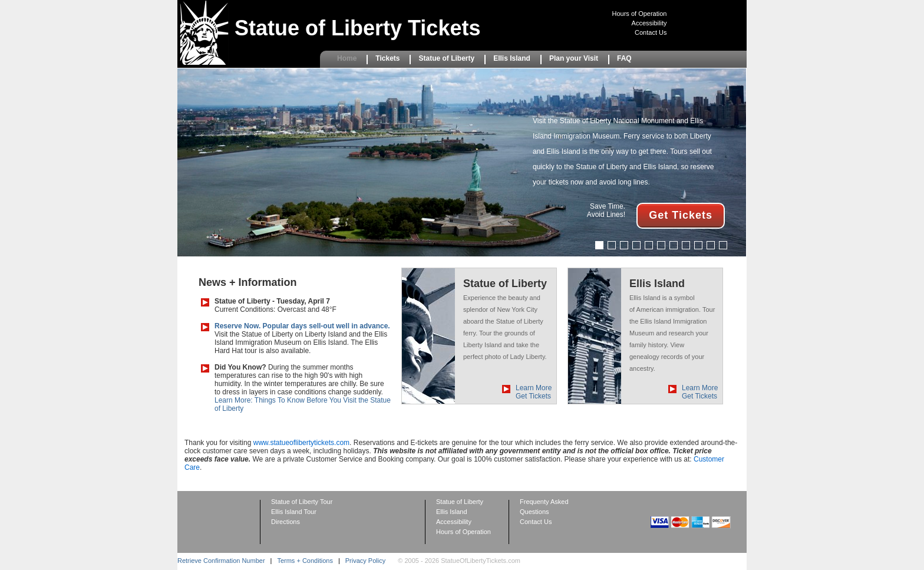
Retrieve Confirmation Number (221, 561)
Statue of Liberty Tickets (357, 28)
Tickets (387, 58)
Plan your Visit (574, 58)
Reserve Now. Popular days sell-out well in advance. (302, 326)
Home (347, 58)
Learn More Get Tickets (534, 392)
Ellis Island (512, 58)
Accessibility (649, 23)
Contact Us (651, 32)
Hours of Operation (640, 14)
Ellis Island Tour (294, 512)
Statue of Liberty (446, 58)
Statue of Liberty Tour (302, 502)
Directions (286, 522)
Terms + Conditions (305, 561)
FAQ (624, 58)
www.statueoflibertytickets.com (301, 443)
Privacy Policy (365, 561)
